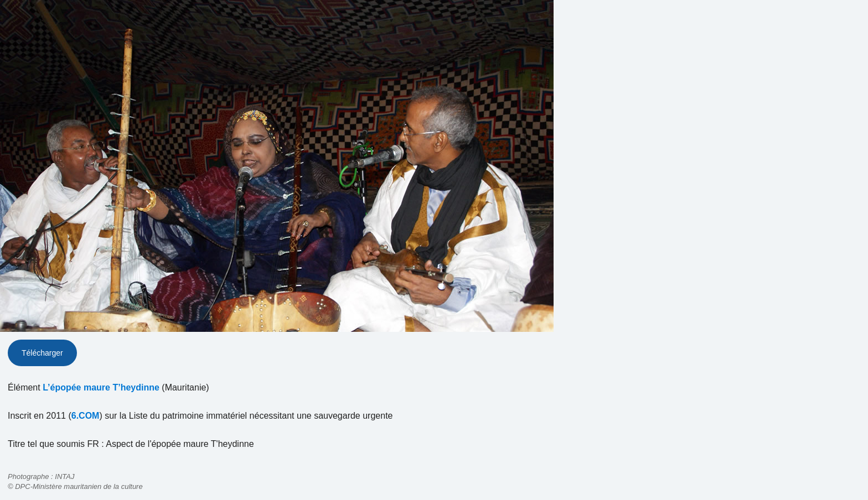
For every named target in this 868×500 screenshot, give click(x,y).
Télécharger (42, 353)
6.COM (86, 416)
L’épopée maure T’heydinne (101, 387)
